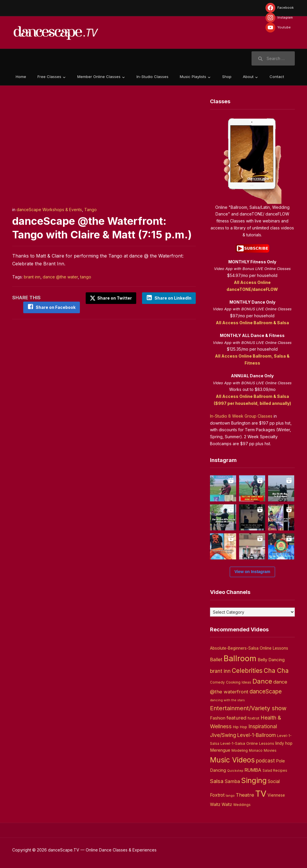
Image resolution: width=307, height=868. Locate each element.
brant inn (32, 277)
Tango (90, 210)
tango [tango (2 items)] (230, 796)
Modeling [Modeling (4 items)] (240, 750)
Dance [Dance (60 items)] (262, 681)
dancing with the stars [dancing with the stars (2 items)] (227, 700)
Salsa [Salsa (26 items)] (217, 781)
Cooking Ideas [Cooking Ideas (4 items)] (239, 682)
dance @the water (60, 277)
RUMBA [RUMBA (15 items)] (253, 770)
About (248, 77)
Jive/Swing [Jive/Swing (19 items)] (223, 735)
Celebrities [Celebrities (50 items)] (247, 671)
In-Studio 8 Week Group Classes (241, 416)
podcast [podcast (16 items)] (265, 761)
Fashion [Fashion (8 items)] (218, 718)
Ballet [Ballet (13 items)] (216, 659)
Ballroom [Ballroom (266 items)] (240, 658)
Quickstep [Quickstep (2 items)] (235, 771)
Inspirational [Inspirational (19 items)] (263, 726)
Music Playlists (193, 77)
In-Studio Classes (152, 77)
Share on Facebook (56, 307)
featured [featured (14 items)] (236, 718)
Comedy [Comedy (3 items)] (217, 682)
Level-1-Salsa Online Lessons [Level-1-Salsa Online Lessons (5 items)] (247, 743)
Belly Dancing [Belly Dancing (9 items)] (271, 660)
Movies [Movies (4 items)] (270, 750)
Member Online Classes (99, 77)
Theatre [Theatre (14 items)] (245, 795)
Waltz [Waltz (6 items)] (227, 804)
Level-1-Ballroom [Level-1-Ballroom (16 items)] (257, 735)
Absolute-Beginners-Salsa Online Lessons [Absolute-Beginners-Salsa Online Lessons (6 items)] (249, 648)
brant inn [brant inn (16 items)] (220, 671)
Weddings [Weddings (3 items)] (242, 805)
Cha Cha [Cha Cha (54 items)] (276, 671)
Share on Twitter (111, 298)
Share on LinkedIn (173, 298)
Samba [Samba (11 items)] (232, 781)
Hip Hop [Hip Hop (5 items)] (240, 727)
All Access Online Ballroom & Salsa (252, 323)
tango (86, 277)
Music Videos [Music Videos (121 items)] (232, 760)
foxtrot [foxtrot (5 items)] (253, 718)
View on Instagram (252, 572)
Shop (227, 77)
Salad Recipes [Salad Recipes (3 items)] (275, 771)
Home (21, 77)
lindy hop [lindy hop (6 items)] (284, 743)
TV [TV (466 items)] (261, 794)
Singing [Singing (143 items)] (254, 780)
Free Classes (49, 77)
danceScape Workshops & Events (49, 210)
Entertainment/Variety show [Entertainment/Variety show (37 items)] (248, 708)
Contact (277, 77)
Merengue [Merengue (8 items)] (220, 750)
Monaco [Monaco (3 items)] (256, 751)
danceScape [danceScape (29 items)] (266, 691)
